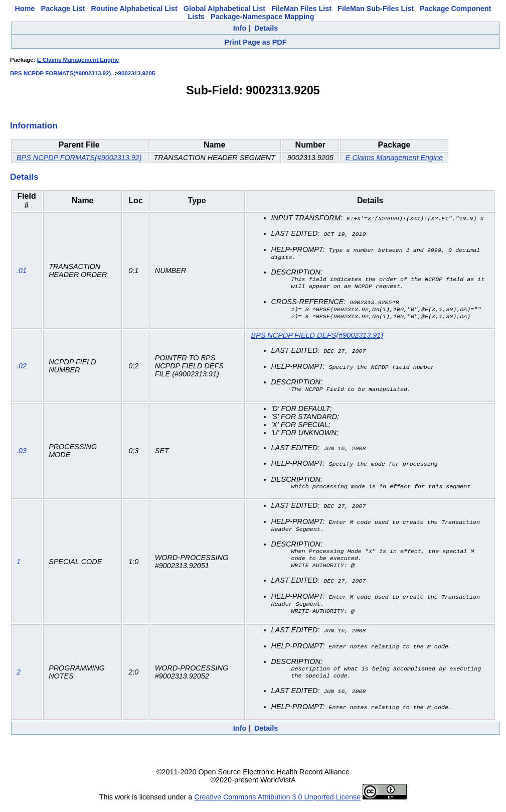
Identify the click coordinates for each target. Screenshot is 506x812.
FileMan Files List (301, 9)
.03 (22, 454)
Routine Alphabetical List (134, 9)
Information (34, 125)
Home (25, 9)
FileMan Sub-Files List (376, 9)
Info (240, 28)
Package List (63, 9)
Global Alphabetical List (224, 9)
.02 (22, 369)
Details (266, 28)
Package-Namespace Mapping (262, 17)
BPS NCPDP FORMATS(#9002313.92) (60, 73)
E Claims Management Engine (78, 60)
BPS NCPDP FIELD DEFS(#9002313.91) (317, 338)
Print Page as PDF (256, 42)
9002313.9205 (137, 73)
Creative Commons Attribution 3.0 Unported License (277, 804)
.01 (22, 272)
